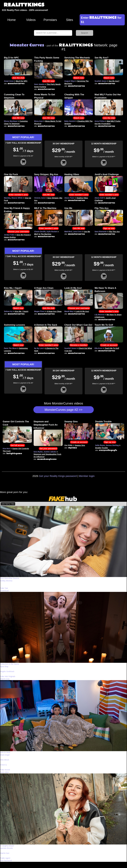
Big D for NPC (11, 58)
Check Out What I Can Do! (78, 325)
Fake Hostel (5, 770)
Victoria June (40, 198)
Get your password (48, 448)
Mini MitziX (5, 760)
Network (83, 45)
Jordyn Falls (9, 235)
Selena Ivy (8, 311)
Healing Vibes (72, 174)
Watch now (79, 78)
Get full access (17, 445)
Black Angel (5, 755)
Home (11, 20)
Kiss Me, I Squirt (13, 288)
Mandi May (69, 311)
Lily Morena (99, 315)
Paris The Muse (10, 348)
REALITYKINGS (24, 5)
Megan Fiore (39, 311)
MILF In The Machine (45, 208)
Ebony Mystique (11, 121)
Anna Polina (100, 121)
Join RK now (49, 81)
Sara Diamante (101, 232)
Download (4, 591)
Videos (31, 20)
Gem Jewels (39, 84)
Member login (87, 476)
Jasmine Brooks (7, 848)
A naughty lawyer (7, 846)
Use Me (68, 208)
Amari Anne (9, 81)
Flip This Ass (102, 208)
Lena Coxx (77, 232)
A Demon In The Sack (46, 325)
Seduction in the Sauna (10, 664)
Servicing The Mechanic (77, 58)
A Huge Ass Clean (44, 288)
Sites (70, 20)
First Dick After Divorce (10, 578)
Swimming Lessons (15, 325)
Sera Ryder (38, 452)
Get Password (6, 861)
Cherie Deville (40, 232)
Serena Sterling (112, 445)
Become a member (79, 345)
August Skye (70, 81)
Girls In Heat (5, 752)
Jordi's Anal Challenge (107, 174)
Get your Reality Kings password (58, 476)
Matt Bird (68, 232)
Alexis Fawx (69, 198)
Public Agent (5, 858)
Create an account (109, 345)
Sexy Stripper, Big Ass (46, 174)
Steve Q (3, 765)
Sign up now (109, 228)
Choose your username (18, 232)
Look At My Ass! (73, 288)
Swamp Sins (71, 422)
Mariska (7, 198)
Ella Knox (99, 348)
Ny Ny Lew (39, 348)
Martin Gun (5, 853)
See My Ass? (102, 58)
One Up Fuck (11, 174)
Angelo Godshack (7, 671)
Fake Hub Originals (8, 676)
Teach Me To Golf (104, 325)
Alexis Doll (99, 198)
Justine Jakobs (50, 452)
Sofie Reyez (100, 445)
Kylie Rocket (52, 232)
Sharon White (17, 198)
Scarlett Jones (101, 81)
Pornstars (50, 20)
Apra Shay (4, 666)
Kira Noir (6, 449)
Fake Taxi (4, 588)
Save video (5, 772)
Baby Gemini (70, 121)
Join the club (18, 78)
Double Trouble (103, 422)
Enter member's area (18, 195)
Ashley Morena (6, 581)
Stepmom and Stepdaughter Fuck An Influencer (46, 425)
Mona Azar (39, 121)
